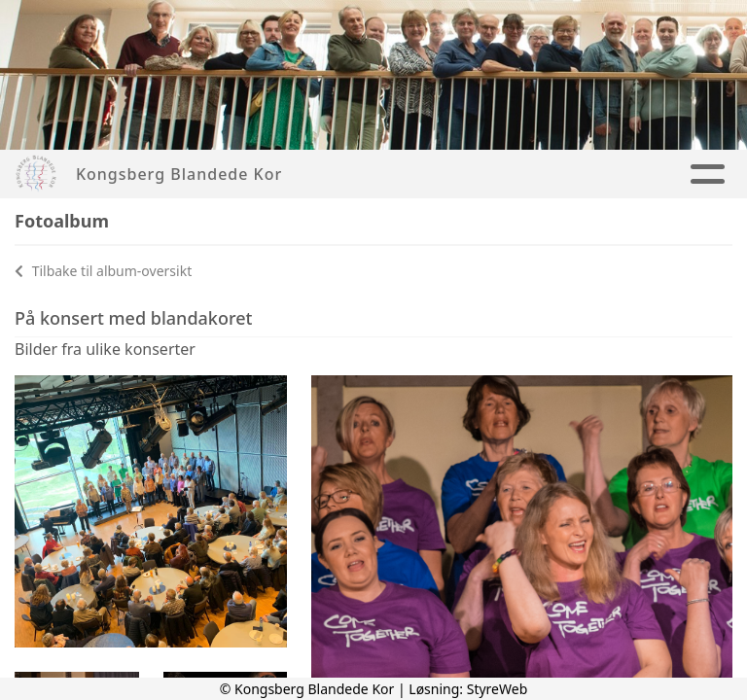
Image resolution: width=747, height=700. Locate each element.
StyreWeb (498, 689)
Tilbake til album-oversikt (103, 271)
